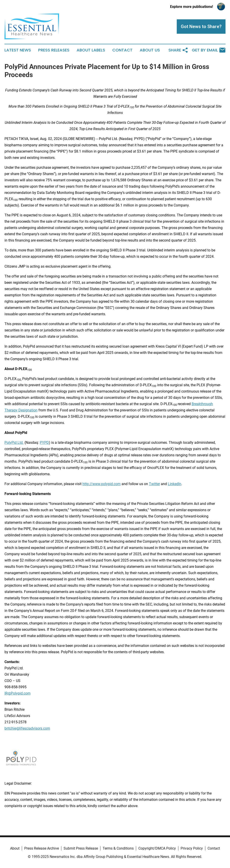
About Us (150, 50)
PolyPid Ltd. (14, 443)
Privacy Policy (192, 848)
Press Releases (54, 50)
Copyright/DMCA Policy (157, 848)
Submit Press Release (81, 848)
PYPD (44, 443)
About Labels (91, 50)
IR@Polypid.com (18, 693)
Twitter (154, 484)
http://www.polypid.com (102, 484)
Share (178, 50)
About (15, 848)
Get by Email (209, 50)
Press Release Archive (42, 848)
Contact (122, 50)
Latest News (18, 50)
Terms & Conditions (118, 848)
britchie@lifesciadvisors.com (27, 728)
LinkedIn (175, 484)
